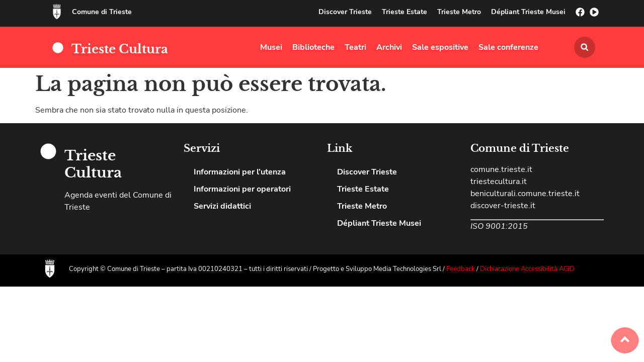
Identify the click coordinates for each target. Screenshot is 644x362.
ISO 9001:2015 (499, 226)
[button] (585, 47)
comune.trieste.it (501, 169)
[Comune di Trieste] (57, 12)
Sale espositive (440, 47)
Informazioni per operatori (242, 189)
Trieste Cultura (120, 49)
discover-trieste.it (503, 206)
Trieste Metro (459, 12)
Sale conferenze (508, 47)
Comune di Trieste (102, 12)
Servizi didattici (222, 206)
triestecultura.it (499, 182)
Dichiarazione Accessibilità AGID (527, 269)
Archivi (389, 47)
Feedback (461, 269)
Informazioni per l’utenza (240, 172)
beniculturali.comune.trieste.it (525, 194)
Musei (271, 47)
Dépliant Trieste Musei (528, 12)
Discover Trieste (345, 12)
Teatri (355, 47)
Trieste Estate (405, 12)
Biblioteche (313, 47)
